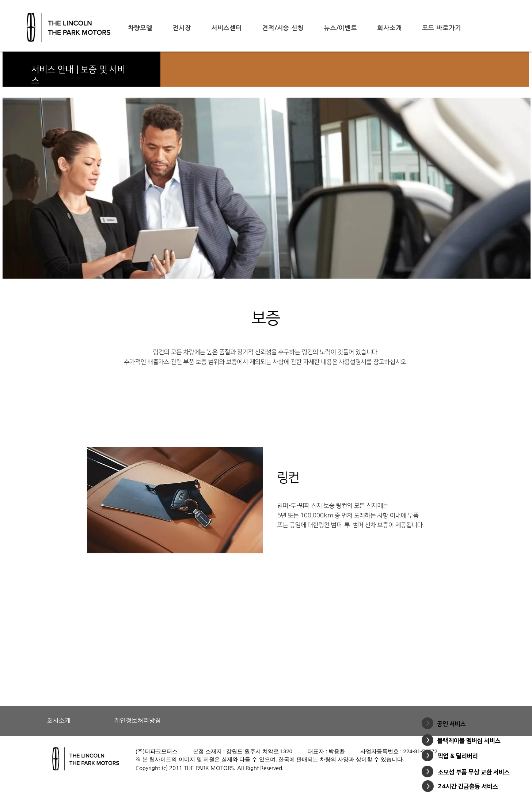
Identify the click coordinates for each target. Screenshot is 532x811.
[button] (140, 28)
